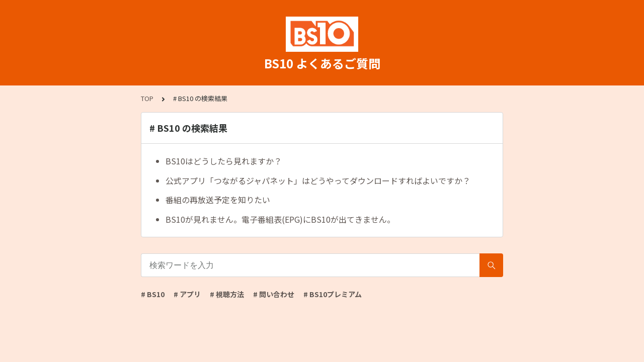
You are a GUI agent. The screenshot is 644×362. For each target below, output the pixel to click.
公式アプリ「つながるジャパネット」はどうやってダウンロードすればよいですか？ (318, 180)
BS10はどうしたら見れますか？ (224, 161)
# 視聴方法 (227, 294)
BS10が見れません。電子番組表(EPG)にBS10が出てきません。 (280, 219)
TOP (147, 98)
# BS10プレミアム (333, 294)
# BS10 (153, 294)
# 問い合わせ (274, 294)
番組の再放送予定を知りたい (218, 200)
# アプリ (187, 294)
